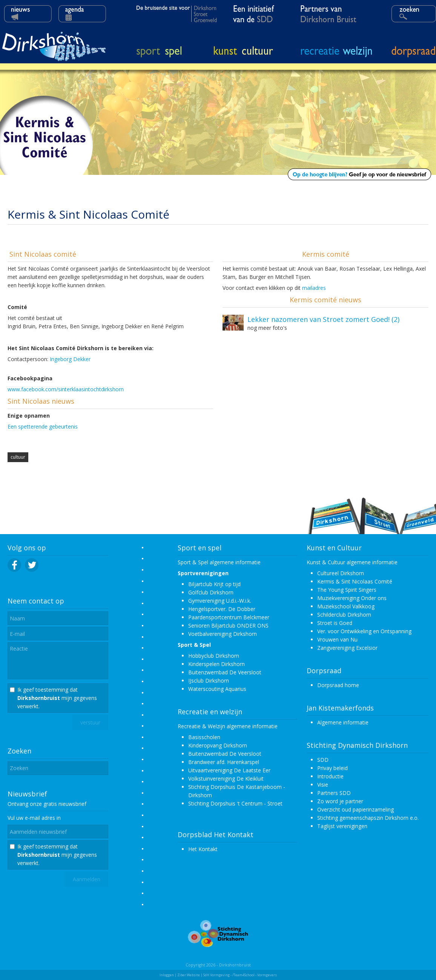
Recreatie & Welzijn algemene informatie (228, 726)
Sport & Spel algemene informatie (219, 562)
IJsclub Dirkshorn (209, 681)
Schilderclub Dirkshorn (344, 615)
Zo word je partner (340, 801)
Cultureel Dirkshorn (341, 573)
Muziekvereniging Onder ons (352, 598)
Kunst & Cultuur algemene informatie (352, 562)
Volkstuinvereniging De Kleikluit (226, 779)
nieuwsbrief (72, 804)
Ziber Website (189, 975)
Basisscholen (204, 737)
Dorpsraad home (338, 685)
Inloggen (167, 975)
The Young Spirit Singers (347, 590)
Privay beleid (332, 768)
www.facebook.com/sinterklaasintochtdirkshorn (66, 389)
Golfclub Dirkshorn (211, 592)
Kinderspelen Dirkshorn (216, 664)
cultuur (18, 457)
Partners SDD (334, 793)
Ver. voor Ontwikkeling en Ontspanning (364, 631)
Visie (323, 785)
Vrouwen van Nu (337, 639)
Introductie (330, 776)
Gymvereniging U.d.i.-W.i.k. (220, 601)
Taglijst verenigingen (342, 826)
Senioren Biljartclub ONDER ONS (228, 626)
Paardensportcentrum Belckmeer (229, 617)
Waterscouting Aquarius (217, 689)
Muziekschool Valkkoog (346, 606)
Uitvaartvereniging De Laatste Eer (229, 770)
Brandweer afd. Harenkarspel (224, 762)
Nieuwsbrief (27, 794)
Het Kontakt (203, 849)
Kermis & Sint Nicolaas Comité (355, 581)
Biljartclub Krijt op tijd (214, 584)
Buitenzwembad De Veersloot (225, 672)
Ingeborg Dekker (70, 359)
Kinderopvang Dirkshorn (218, 745)
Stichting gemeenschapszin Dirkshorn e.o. (368, 818)
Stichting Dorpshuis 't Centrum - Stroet (235, 803)
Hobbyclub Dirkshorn (214, 656)
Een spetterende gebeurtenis (43, 426)
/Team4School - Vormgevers (255, 975)
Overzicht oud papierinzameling (355, 809)
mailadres (314, 288)
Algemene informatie (343, 722)
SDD (323, 760)
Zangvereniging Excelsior (347, 648)
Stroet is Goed (335, 623)
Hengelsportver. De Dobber (222, 609)
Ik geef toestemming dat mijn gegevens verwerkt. (57, 698)
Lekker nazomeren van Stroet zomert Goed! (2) (323, 319)
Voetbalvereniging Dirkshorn (223, 634)
